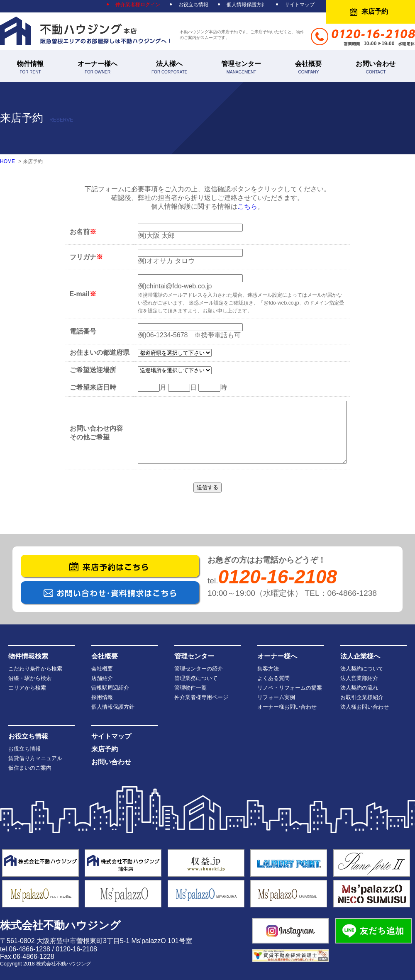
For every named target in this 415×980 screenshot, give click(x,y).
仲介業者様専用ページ (201, 697)
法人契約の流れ (359, 688)
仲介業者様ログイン (138, 5)
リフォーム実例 (276, 697)
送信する (207, 487)
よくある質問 (273, 678)
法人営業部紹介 (359, 678)
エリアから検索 (27, 688)
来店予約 (375, 11)
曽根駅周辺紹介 (110, 688)
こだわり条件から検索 (35, 669)
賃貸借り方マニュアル (35, 758)
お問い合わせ (376, 67)
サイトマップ (300, 5)
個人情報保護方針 (247, 5)
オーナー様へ (98, 67)
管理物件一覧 (190, 688)
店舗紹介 (102, 678)
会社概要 (308, 67)
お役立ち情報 (193, 5)
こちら (247, 206)
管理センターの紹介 (199, 669)
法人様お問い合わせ (365, 707)
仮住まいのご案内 (30, 768)
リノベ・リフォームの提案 (290, 688)
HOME (7, 161)
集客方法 (268, 669)
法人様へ (169, 67)
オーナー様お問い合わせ (287, 707)
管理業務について (196, 678)
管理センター (241, 67)
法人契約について (362, 669)
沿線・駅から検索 (30, 678)
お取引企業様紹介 (362, 697)
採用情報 (102, 697)
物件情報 (30, 67)
